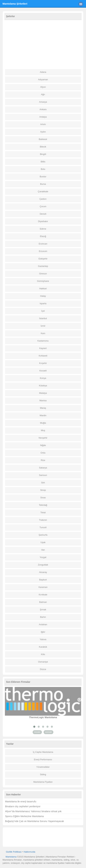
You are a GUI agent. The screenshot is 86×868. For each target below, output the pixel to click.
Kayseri (43, 348)
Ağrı (43, 94)
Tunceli (43, 527)
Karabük (43, 647)
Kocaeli (43, 371)
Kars (43, 333)
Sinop (43, 490)
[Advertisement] (43, 45)
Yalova (43, 639)
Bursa (43, 184)
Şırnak (43, 610)
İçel (43, 311)
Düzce (43, 669)
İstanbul (43, 318)
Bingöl (43, 154)
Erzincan (43, 244)
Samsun (43, 475)
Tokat (43, 512)
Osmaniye (43, 662)
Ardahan (43, 624)
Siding (43, 774)
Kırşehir (43, 363)
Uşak (43, 542)
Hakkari (43, 289)
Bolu (43, 169)
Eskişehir (43, 259)
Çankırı (43, 199)
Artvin (43, 124)
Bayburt (43, 580)
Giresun (43, 274)
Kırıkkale (43, 595)
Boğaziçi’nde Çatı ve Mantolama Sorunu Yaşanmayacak (34, 821)
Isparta (43, 303)
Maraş (43, 408)
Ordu (43, 453)
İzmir (43, 326)
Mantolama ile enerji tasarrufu (21, 801)
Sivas (43, 498)
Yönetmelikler (43, 767)
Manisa (43, 400)
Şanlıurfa (43, 535)
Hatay (43, 296)
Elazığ (43, 236)
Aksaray (43, 572)
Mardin (43, 415)
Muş (43, 430)
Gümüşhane (43, 281)
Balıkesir (43, 139)
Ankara (43, 109)
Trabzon (43, 520)
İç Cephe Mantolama (43, 752)
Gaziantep (43, 266)
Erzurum (43, 251)
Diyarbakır (43, 221)
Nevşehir (43, 438)
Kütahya (43, 386)
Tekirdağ (43, 505)
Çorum (43, 206)
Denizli (43, 214)
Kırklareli (43, 356)
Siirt (43, 483)
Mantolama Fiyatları (43, 782)
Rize (43, 460)
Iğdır (43, 632)
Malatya (43, 393)
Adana (43, 72)
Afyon (43, 87)
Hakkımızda (29, 852)
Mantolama (11, 857)
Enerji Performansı (43, 759)
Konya (43, 378)
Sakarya (43, 468)
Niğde (43, 445)
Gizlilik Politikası (14, 852)
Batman (43, 602)
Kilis (43, 654)
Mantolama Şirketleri (15, 4)
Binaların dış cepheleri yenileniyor (23, 806)
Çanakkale (43, 191)
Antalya (43, 117)
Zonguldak (43, 565)
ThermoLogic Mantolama (43, 717)
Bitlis (43, 162)
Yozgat (43, 557)
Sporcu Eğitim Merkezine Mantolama (24, 816)
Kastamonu (43, 341)
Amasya (43, 102)
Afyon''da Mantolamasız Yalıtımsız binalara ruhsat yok (33, 811)
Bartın (43, 617)
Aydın (43, 132)
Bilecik (43, 147)
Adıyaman (43, 79)
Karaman (43, 587)
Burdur (43, 177)
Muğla (43, 423)
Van (43, 550)
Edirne (43, 229)
